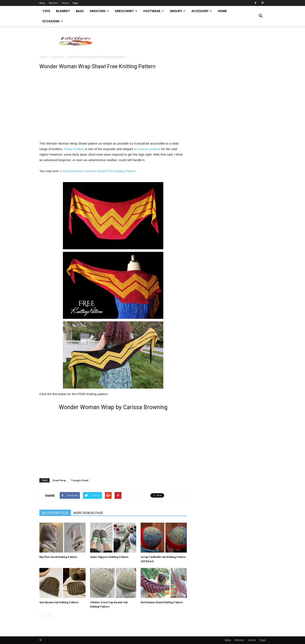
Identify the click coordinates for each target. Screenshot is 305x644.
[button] (261, 16)
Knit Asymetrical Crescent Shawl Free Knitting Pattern (98, 171)
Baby (42, 3)
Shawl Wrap (59, 480)
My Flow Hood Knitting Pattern (58, 557)
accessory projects (147, 149)
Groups (178, 11)
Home (65, 3)
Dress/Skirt (126, 11)
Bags (75, 3)
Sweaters (99, 11)
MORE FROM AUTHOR (88, 513)
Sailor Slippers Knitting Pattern (109, 557)
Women (53, 3)
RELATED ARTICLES (55, 513)
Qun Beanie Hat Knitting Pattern (59, 602)
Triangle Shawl (80, 480)
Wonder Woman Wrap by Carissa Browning (113, 407)
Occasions (53, 21)
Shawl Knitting (74, 149)
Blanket (63, 11)
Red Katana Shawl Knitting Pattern (162, 602)
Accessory (202, 11)
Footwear (154, 11)
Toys (46, 11)
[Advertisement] (189, 41)
